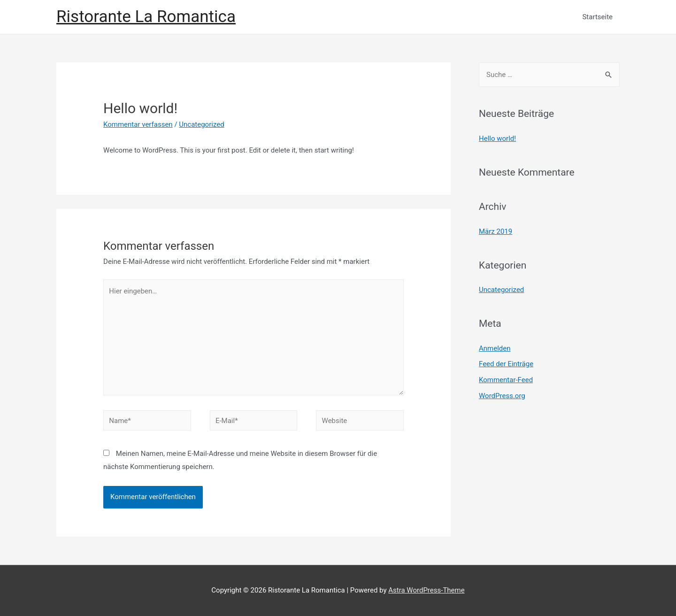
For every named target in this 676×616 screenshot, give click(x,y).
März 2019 (495, 231)
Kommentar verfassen (138, 124)
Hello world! (497, 139)
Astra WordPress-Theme (426, 590)
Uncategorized (201, 124)
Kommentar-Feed (506, 380)
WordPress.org (502, 396)
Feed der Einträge (506, 364)
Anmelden (495, 348)
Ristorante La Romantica (146, 17)
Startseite (597, 17)
